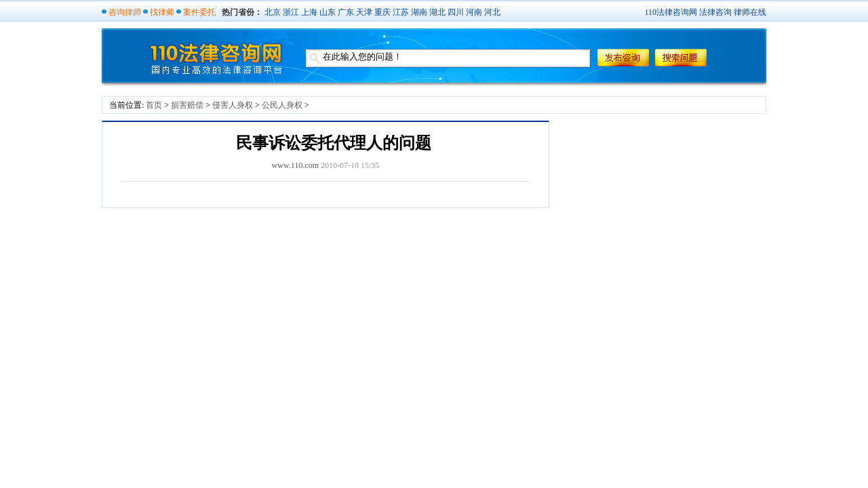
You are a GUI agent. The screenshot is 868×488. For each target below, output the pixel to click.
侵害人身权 (233, 105)
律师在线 (750, 12)
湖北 (437, 12)
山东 (328, 12)
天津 (364, 12)
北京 (273, 12)
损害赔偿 (187, 105)
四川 (456, 12)
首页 (154, 105)
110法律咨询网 (671, 12)
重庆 (382, 12)
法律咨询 (715, 12)
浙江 (291, 12)
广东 (346, 12)
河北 (492, 12)
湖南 (419, 12)
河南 (474, 12)
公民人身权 (282, 105)
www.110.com (295, 165)
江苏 (401, 12)
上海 (309, 12)
